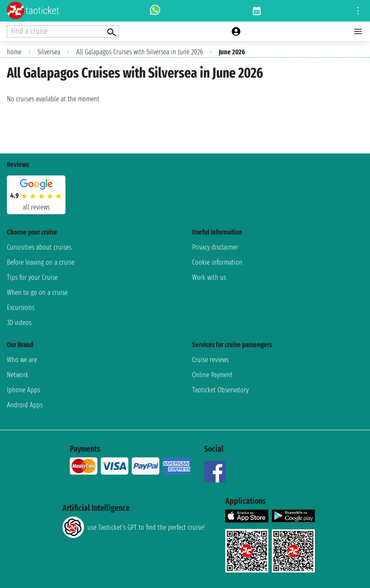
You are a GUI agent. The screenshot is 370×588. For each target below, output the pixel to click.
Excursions (21, 308)
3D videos (19, 323)
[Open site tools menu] (358, 11)
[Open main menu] (358, 31)
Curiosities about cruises (39, 247)
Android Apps (25, 405)
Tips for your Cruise (32, 277)
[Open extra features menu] (63, 31)
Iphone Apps (23, 390)
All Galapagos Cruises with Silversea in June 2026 (140, 52)
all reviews (36, 207)
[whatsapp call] (155, 11)
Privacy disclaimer (215, 247)
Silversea (49, 52)
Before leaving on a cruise (41, 262)
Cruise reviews (210, 360)
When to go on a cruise (37, 292)
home (14, 52)
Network (18, 375)
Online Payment (212, 375)
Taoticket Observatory (220, 390)
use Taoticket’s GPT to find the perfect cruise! (134, 527)
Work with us (209, 277)
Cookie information (217, 262)
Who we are (22, 360)
